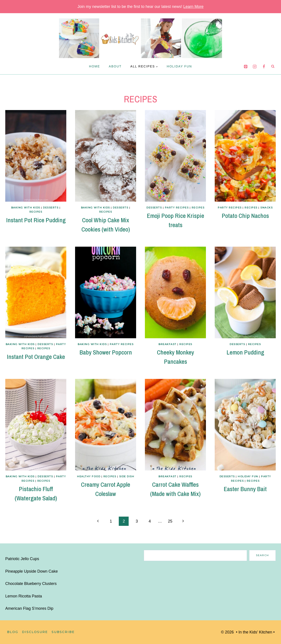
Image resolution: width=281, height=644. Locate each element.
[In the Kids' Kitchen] (140, 38)
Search (262, 555)
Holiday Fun (179, 66)
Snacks (267, 208)
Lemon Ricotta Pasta (24, 596)
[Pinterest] (246, 67)
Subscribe (63, 632)
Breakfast (168, 344)
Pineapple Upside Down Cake (32, 571)
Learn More (193, 7)
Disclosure (35, 632)
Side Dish (127, 476)
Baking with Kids (26, 208)
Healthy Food (89, 476)
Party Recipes (177, 208)
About (115, 66)
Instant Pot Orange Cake (36, 357)
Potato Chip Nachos (245, 216)
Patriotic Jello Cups (22, 559)
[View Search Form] (273, 66)
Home (95, 66)
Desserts (51, 208)
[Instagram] (255, 67)
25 (170, 521)
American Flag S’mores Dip (29, 608)
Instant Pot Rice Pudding (36, 220)
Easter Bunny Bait (245, 489)
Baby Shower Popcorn (106, 352)
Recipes (36, 212)
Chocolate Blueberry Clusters (31, 584)
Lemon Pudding (245, 352)
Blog (13, 632)
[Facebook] (264, 67)
